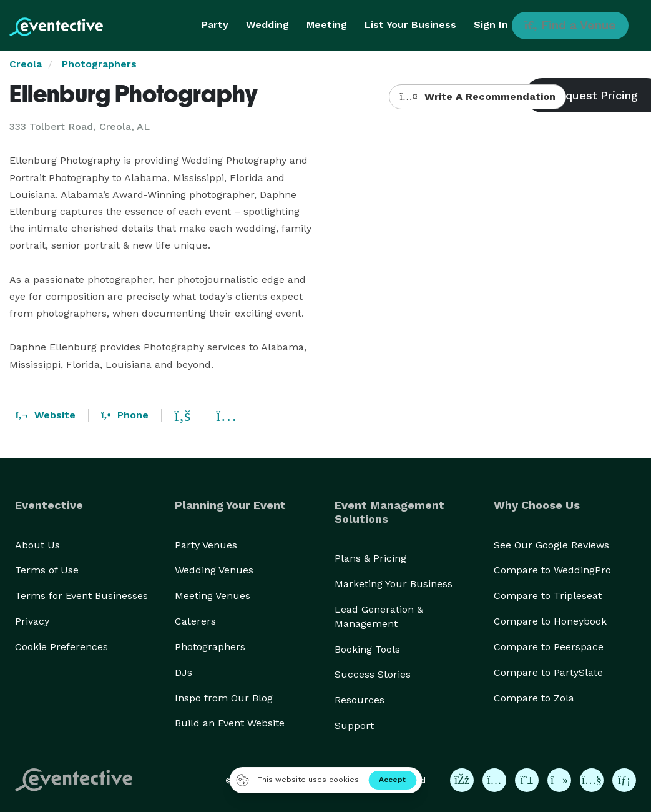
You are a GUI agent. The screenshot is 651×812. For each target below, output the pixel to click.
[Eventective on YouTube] (592, 780)
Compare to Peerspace (549, 647)
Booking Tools (367, 649)
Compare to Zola (534, 698)
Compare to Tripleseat (548, 596)
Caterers (195, 621)
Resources (360, 700)
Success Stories (373, 674)
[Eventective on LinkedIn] (624, 780)
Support (354, 725)
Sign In (491, 25)
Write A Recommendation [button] (477, 97)
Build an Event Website (230, 723)
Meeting (327, 25)
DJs (184, 672)
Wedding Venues (214, 570)
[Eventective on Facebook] (462, 780)
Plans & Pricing (370, 558)
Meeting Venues (213, 596)
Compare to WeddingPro (552, 570)
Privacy (32, 621)
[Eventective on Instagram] (494, 780)
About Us (37, 545)
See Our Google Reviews (551, 545)
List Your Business (410, 25)
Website (46, 415)
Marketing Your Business (394, 584)
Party (215, 25)
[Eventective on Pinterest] (527, 780)
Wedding (267, 25)
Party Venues (206, 545)
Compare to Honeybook (550, 621)
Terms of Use (47, 570)
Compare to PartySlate (548, 672)
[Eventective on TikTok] (559, 780)
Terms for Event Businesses (81, 596)
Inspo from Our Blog (224, 698)
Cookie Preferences (61, 647)
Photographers (99, 64)
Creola (26, 64)
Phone (125, 415)
